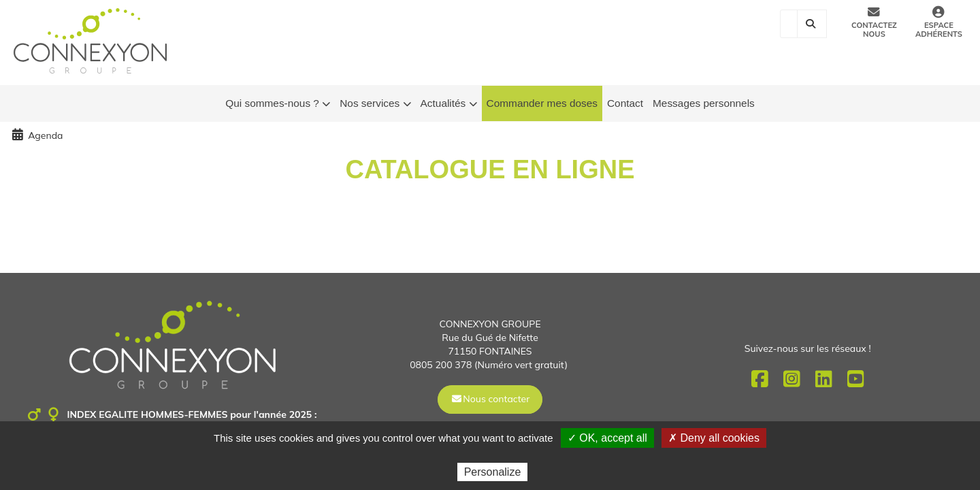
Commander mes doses (542, 103)
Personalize (493, 472)
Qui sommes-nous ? (278, 104)
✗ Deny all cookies (714, 438)
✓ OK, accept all (607, 438)
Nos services (375, 104)
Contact (625, 103)
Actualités (449, 104)
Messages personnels (704, 103)
